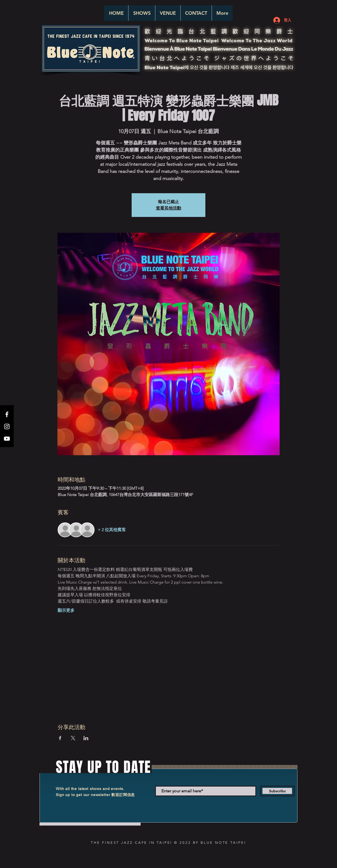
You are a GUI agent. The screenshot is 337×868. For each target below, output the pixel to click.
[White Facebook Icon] (7, 414)
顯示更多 (66, 610)
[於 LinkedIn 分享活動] (86, 738)
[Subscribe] (277, 791)
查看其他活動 (168, 208)
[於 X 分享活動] (73, 738)
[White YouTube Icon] (7, 439)
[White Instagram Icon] (7, 426)
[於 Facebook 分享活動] (60, 738)
